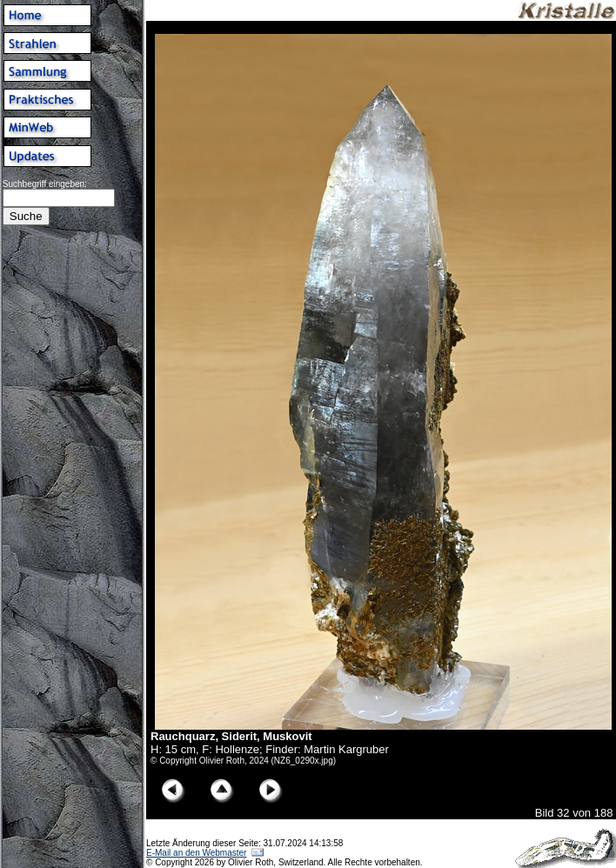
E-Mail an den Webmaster (196, 853)
